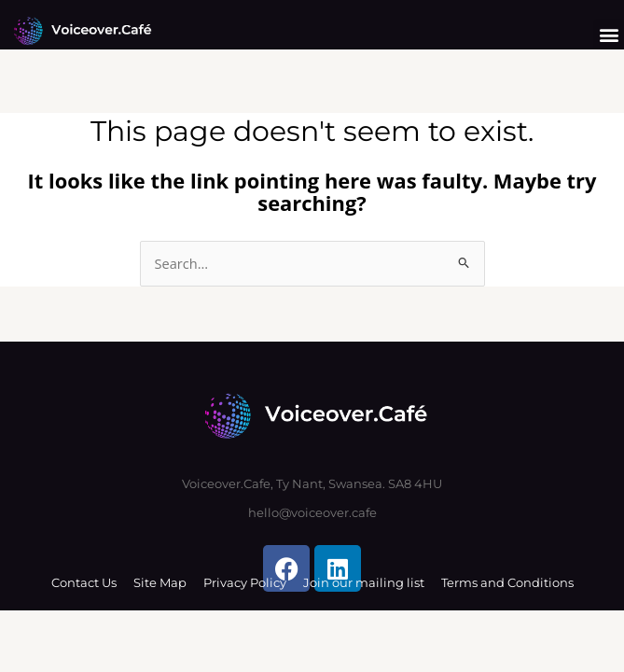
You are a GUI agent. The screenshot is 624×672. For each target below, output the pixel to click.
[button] (609, 34)
